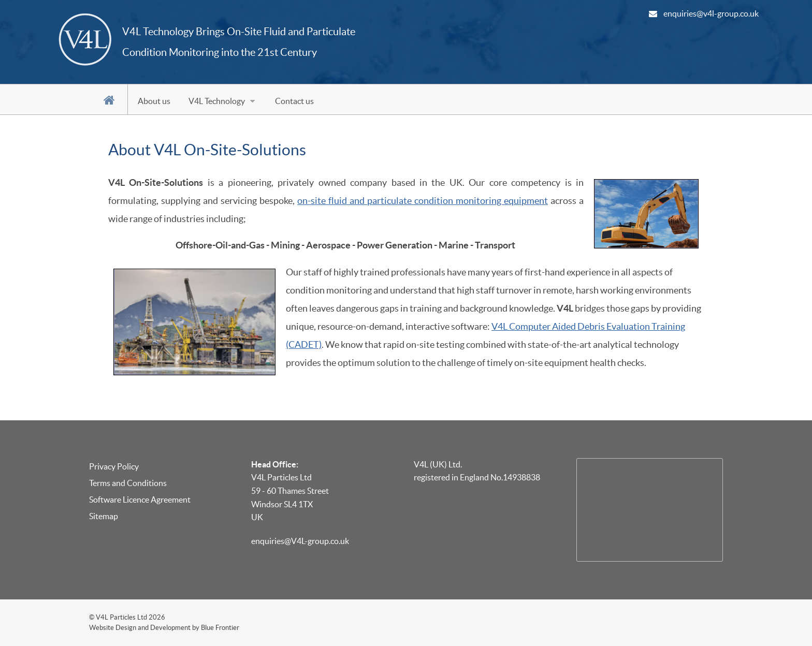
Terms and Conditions (128, 483)
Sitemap (104, 516)
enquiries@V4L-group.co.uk (300, 541)
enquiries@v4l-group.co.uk (711, 13)
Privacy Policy (114, 466)
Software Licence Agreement (140, 500)
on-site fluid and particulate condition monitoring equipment (423, 201)
